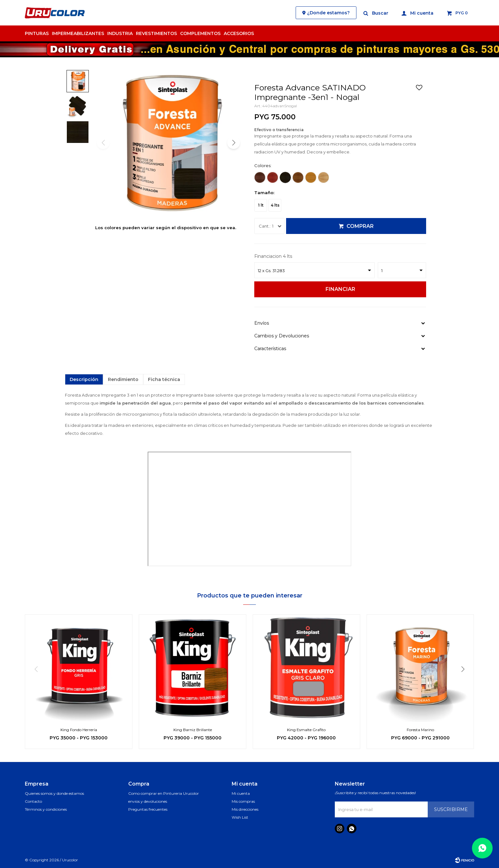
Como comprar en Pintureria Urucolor (164, 793)
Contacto (33, 801)
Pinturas (37, 33)
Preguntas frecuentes (148, 809)
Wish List (240, 817)
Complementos (200, 33)
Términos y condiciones (46, 809)
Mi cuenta (241, 793)
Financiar (340, 289)
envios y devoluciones (148, 801)
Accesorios (239, 33)
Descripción (84, 379)
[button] (376, 13)
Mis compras (243, 801)
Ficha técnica (164, 379)
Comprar (360, 226)
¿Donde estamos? (328, 13)
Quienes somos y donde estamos (54, 793)
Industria (120, 33)
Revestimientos (156, 33)
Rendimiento (123, 379)
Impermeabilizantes (78, 33)
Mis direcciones (245, 809)
